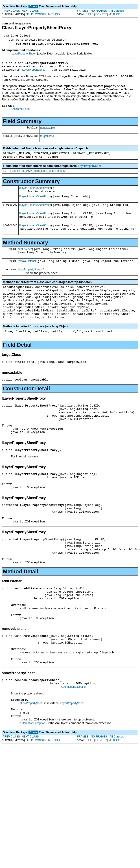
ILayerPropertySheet (23, 54)
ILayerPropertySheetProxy (35, 193)
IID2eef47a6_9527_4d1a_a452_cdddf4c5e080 (38, 176)
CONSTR (41, 14)
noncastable (47, 131)
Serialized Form (20, 112)
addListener (25, 259)
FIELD (29, 14)
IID (5, 176)
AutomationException (74, 731)
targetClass (47, 139)
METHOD (54, 14)
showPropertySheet (30, 282)
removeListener (27, 272)
